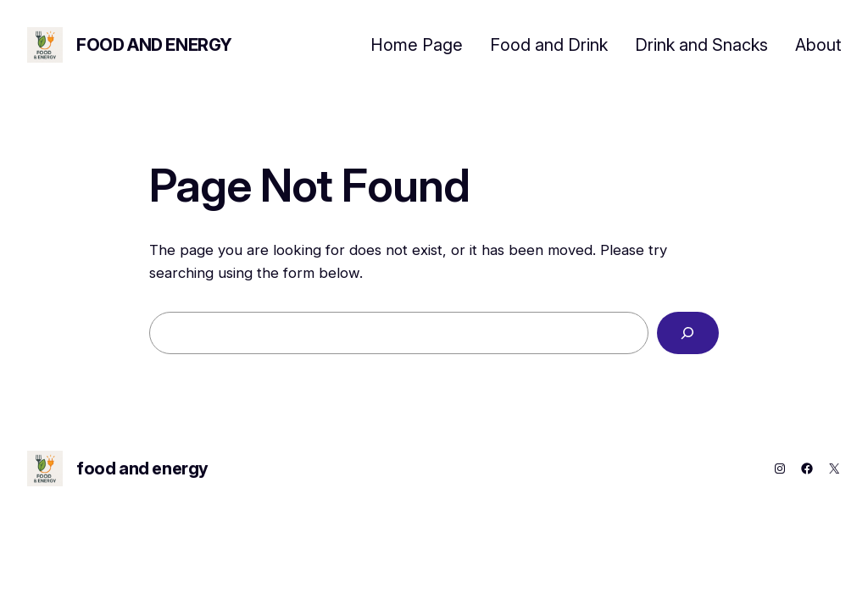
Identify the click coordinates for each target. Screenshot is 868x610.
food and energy (154, 45)
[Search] (688, 333)
